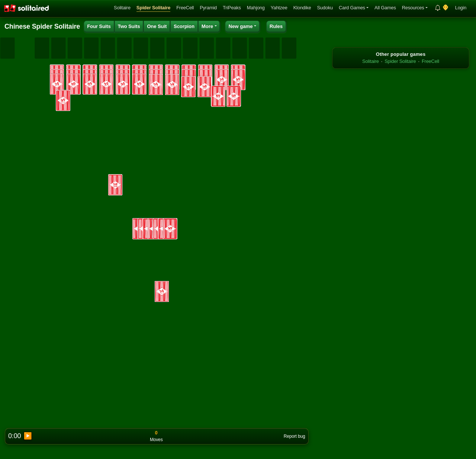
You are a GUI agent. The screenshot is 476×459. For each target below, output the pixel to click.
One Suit (157, 26)
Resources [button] (413, 8)
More (208, 26)
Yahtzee (279, 8)
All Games (385, 8)
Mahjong (256, 8)
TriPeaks (232, 8)
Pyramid (208, 8)
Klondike (302, 8)
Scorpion (184, 26)
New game (240, 26)
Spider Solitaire (153, 8)
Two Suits (129, 26)
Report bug (295, 436)
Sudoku (325, 8)
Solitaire (122, 8)
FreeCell (185, 8)
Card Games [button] (352, 8)
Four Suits (99, 26)
